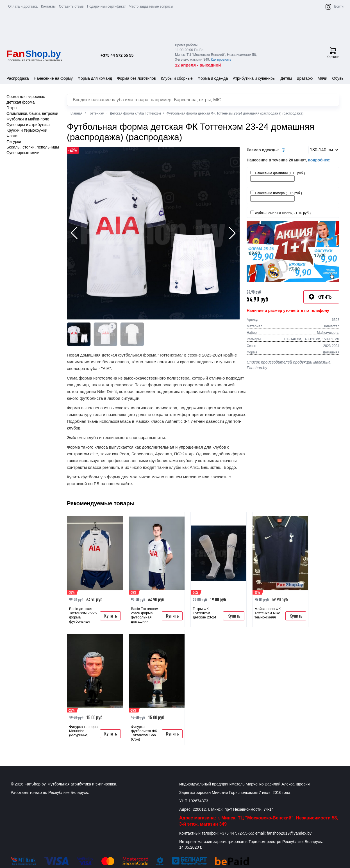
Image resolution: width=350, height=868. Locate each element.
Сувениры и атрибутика (28, 125)
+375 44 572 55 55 (117, 55)
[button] (232, 233)
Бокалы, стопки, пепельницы (33, 147)
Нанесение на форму (53, 78)
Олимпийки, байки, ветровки (32, 113)
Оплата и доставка (23, 6)
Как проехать (221, 60)
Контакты (48, 6)
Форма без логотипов (136, 78)
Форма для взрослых (26, 97)
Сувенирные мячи (23, 153)
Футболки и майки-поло (28, 119)
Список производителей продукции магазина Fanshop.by (289, 365)
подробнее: (319, 160)
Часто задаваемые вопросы (151, 6)
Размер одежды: (267, 150)
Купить (111, 616)
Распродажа (18, 78)
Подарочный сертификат (107, 6)
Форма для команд (95, 78)
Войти (339, 6)
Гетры (12, 108)
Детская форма (21, 102)
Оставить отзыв (71, 6)
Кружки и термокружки (27, 130)
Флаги (12, 136)
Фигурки (14, 141)
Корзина (333, 53)
